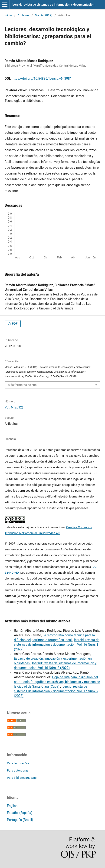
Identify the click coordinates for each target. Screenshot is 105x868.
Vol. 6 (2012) (44, 15)
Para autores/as (18, 770)
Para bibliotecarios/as (22, 778)
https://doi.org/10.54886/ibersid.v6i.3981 (42, 79)
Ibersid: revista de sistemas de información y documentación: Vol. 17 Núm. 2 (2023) (56, 691)
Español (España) (20, 813)
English (12, 806)
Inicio (8, 15)
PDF (14, 324)
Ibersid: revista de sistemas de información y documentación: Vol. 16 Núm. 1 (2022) (57, 645)
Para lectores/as (18, 763)
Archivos (23, 15)
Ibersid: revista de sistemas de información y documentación (53, 5)
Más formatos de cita (22, 385)
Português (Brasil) (20, 820)
